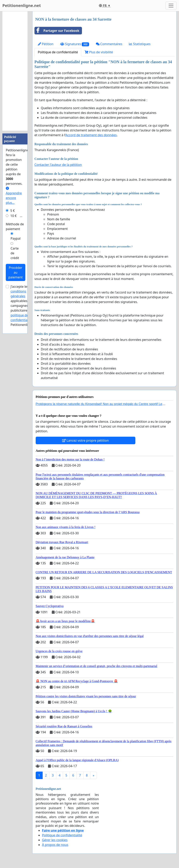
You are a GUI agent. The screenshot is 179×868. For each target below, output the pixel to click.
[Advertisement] (15, 71)
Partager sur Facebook (57, 31)
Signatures (75, 44)
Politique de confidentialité (58, 52)
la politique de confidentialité (23, 315)
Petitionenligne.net (22, 5)
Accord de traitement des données (91, 135)
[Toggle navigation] (171, 6)
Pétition (46, 44)
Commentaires (109, 44)
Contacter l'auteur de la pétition (58, 165)
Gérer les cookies (55, 840)
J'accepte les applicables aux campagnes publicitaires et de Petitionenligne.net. (25, 306)
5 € (13, 211)
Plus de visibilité (99, 52)
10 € (14, 216)
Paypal (16, 238)
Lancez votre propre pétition (86, 440)
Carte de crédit (15, 253)
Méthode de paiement (15, 226)
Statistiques (140, 44)
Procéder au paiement (16, 272)
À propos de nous (55, 845)
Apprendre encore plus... (14, 196)
